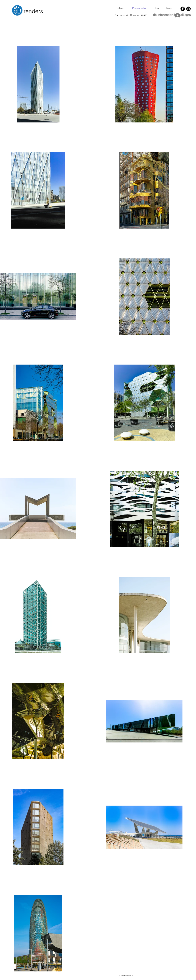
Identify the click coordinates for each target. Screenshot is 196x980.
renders (33, 11)
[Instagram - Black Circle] (188, 9)
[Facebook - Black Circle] (183, 9)
